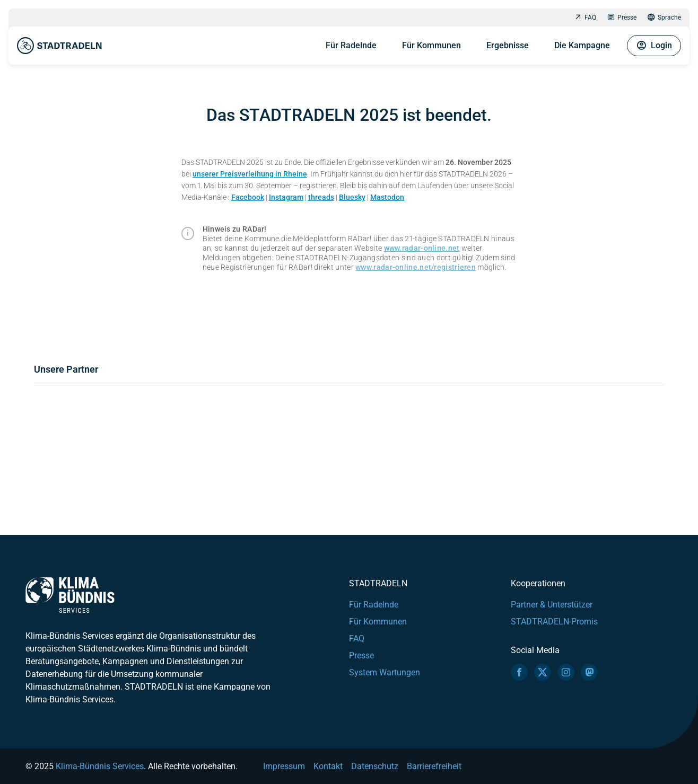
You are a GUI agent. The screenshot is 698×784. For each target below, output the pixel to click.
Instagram (286, 197)
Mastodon (387, 197)
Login (654, 46)
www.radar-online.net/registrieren (416, 267)
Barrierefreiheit (434, 766)
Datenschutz (375, 766)
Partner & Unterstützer (552, 605)
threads (321, 197)
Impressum (284, 766)
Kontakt (328, 766)
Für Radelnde (351, 45)
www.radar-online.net (422, 248)
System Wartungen (385, 672)
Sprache (664, 18)
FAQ (585, 18)
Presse (622, 18)
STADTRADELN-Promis (554, 622)
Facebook (248, 197)
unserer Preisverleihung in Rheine (250, 174)
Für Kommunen (431, 45)
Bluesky (352, 197)
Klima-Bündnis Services (100, 766)
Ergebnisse (508, 45)
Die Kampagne (582, 45)
